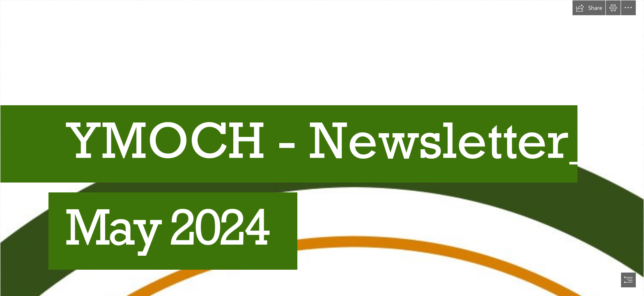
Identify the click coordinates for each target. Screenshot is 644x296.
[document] (322, 148)
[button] (589, 8)
